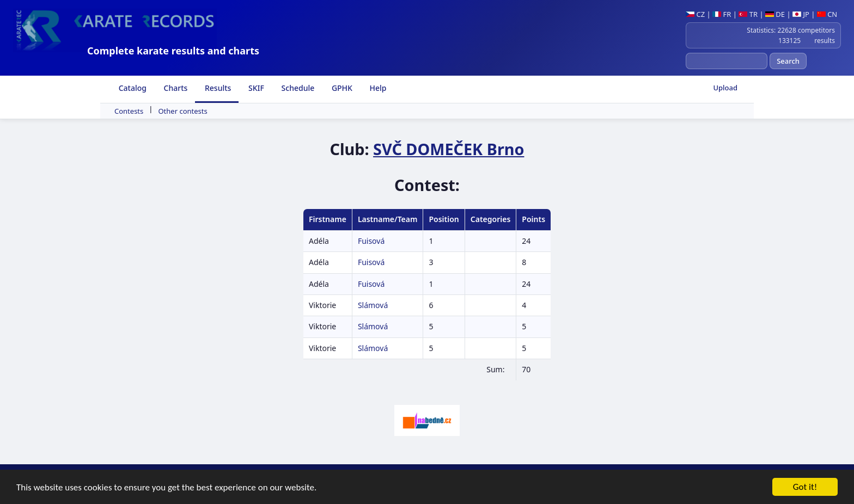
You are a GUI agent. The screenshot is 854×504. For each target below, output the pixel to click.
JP (801, 14)
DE (775, 14)
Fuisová (371, 241)
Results (217, 88)
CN (827, 14)
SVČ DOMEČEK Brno (449, 149)
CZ (695, 14)
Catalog (132, 88)
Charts (175, 88)
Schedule (297, 88)
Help (377, 88)
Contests (129, 111)
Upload (725, 88)
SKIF (255, 88)
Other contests (182, 111)
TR (748, 14)
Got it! (805, 487)
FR (722, 14)
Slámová (373, 305)
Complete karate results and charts (173, 51)
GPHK (341, 88)
